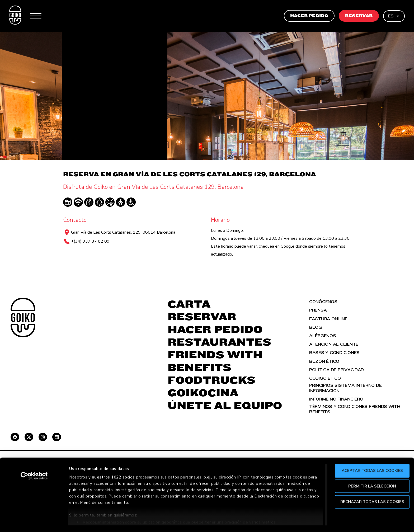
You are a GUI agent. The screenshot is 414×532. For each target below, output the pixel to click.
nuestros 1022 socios (113, 461)
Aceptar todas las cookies (370, 455)
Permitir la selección (370, 470)
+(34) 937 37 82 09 (90, 241)
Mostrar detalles (288, 522)
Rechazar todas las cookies (370, 486)
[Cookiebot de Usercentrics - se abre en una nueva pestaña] (34, 460)
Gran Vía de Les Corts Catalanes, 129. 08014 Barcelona (123, 232)
